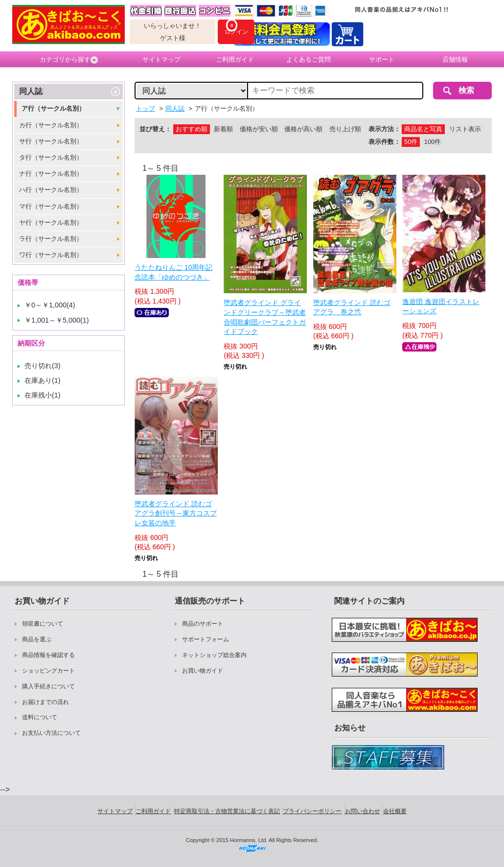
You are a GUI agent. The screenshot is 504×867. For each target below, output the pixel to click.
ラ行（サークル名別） (51, 239)
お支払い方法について (51, 733)
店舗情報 (455, 59)
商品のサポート (203, 624)
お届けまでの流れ (46, 702)
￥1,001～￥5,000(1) (57, 320)
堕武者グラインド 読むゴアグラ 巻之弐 (352, 307)
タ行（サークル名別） (51, 157)
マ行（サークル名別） (51, 206)
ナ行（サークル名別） (51, 174)
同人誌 (31, 91)
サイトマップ (161, 59)
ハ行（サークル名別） (51, 190)
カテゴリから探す (69, 60)
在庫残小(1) (43, 395)
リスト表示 (465, 129)
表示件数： (384, 142)
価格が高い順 (303, 129)
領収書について (43, 624)
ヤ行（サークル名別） (51, 223)
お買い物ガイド (203, 671)
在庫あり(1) (43, 380)
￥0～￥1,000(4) (50, 305)
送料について (40, 717)
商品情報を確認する (48, 655)
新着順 (223, 129)
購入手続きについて (48, 686)
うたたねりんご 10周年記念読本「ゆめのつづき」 (173, 272)
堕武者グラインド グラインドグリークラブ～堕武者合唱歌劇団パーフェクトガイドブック (265, 317)
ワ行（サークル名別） (51, 255)
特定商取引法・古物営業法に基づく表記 (227, 811)
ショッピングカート (48, 671)
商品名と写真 (423, 129)
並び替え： (155, 129)
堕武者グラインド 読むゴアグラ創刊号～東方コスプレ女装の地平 (176, 513)
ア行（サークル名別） (53, 108)
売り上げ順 (345, 129)
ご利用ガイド (235, 59)
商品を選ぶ (37, 639)
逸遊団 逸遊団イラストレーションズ (441, 306)
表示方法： (384, 129)
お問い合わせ (363, 811)
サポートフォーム (206, 639)
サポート (382, 59)
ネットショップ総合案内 (214, 655)
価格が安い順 (259, 129)
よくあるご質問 (309, 59)
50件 (411, 142)
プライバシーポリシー (312, 811)
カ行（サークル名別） (51, 125)
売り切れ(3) (43, 366)
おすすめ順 (192, 129)
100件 (433, 142)
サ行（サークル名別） (51, 141)
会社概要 (395, 811)
